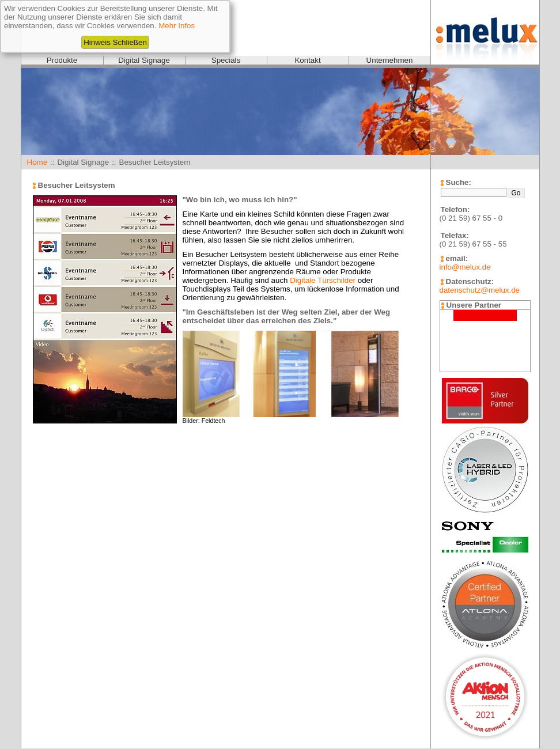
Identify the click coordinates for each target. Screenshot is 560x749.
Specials (226, 60)
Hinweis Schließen (115, 42)
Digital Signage (144, 60)
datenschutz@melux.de (480, 290)
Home (37, 162)
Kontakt (307, 60)
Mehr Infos (177, 26)
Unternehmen (390, 60)
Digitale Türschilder (323, 280)
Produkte (62, 60)
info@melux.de (465, 267)
